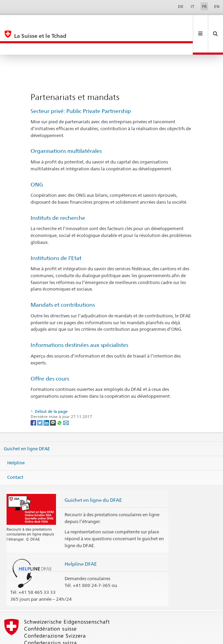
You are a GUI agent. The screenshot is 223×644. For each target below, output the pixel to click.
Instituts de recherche (58, 195)
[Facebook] (34, 399)
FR (204, 6)
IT (193, 6)
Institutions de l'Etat (56, 235)
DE (181, 6)
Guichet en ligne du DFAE (93, 477)
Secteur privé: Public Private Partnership (81, 88)
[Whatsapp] (60, 399)
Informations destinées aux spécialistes (79, 322)
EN (217, 6)
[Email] (66, 399)
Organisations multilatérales (66, 128)
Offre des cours (50, 356)
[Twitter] (40, 399)
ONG (37, 162)
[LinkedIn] (47, 399)
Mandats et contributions (63, 282)
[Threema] (53, 399)
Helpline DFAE (81, 541)
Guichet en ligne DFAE (27, 426)
